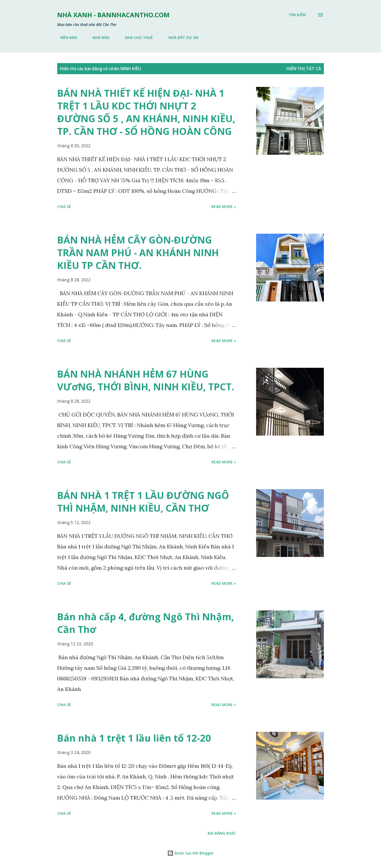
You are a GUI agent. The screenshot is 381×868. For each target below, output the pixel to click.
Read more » (224, 207)
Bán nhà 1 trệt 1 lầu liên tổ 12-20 (134, 738)
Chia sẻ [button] (64, 207)
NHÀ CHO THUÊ (136, 37)
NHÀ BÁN (98, 37)
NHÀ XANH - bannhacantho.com (113, 15)
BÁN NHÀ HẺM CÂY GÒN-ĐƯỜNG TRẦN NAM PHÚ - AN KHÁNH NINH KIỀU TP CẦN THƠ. (138, 253)
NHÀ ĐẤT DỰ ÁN (180, 37)
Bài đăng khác (222, 833)
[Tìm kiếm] (297, 15)
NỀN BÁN (65, 37)
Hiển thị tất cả (304, 69)
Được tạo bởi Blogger (190, 853)
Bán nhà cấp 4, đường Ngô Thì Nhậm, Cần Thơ (146, 623)
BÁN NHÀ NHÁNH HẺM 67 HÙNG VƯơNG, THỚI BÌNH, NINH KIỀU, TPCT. (146, 380)
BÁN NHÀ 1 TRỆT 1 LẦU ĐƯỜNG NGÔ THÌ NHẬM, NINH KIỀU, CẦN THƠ (143, 502)
